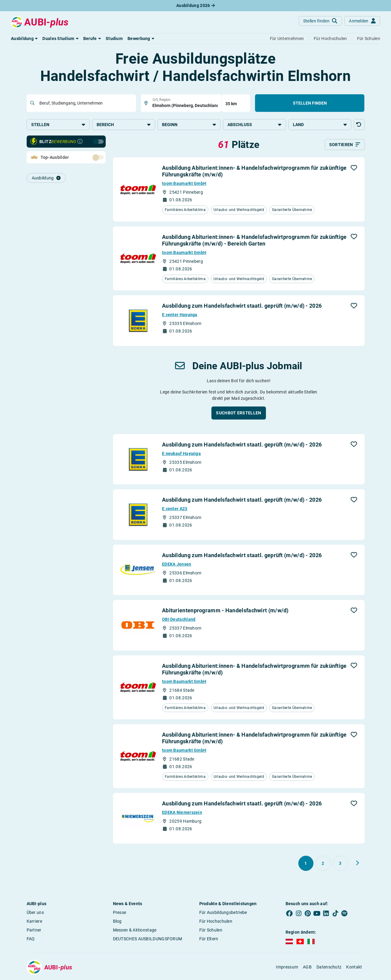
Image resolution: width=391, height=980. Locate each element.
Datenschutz (329, 968)
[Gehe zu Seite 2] (323, 864)
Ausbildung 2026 (195, 5)
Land (320, 125)
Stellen (58, 125)
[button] (24, 38)
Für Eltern (209, 939)
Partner (34, 930)
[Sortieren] (345, 145)
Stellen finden (310, 103)
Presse (120, 913)
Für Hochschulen (216, 921)
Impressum (287, 968)
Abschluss (254, 125)
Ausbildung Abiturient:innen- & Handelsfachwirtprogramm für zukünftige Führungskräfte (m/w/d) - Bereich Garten (254, 241)
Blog (117, 921)
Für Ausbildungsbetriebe (223, 913)
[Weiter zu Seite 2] (357, 863)
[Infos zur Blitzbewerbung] (80, 142)
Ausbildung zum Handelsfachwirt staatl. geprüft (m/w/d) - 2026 (242, 306)
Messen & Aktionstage (135, 930)
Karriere (34, 921)
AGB (307, 968)
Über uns (35, 913)
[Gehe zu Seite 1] (306, 864)
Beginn (189, 125)
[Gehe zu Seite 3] (340, 864)
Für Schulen (211, 930)
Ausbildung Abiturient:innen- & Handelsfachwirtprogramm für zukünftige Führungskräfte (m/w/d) (254, 172)
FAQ (31, 939)
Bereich (124, 125)
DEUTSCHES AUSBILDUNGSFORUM (148, 939)
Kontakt (354, 968)
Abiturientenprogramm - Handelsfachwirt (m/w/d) (225, 611)
